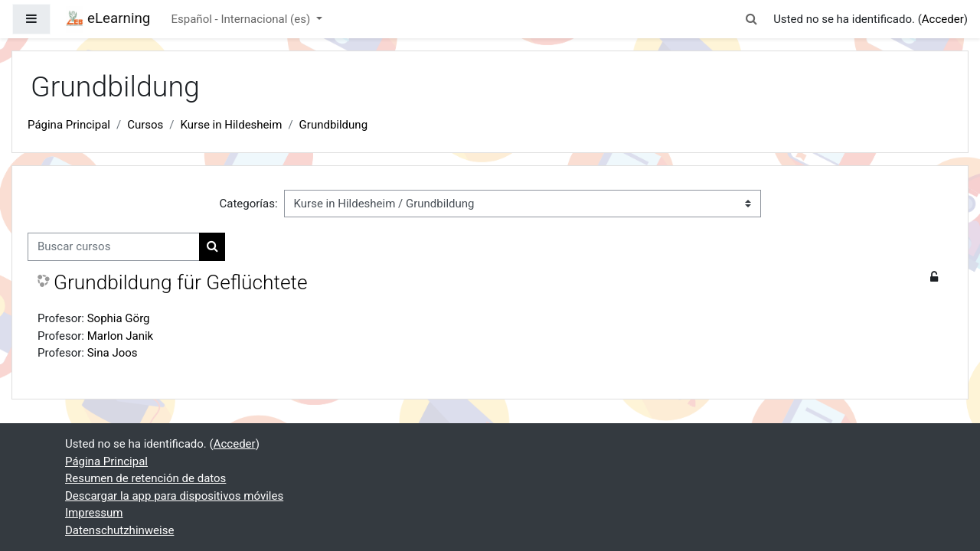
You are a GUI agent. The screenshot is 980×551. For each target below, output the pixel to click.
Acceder (943, 19)
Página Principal (69, 125)
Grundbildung (333, 125)
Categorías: (248, 204)
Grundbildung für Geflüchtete (181, 282)
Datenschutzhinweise (119, 530)
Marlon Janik (121, 336)
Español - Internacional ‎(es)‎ (242, 19)
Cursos (145, 125)
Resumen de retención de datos (145, 478)
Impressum (94, 513)
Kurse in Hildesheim (232, 125)
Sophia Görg (119, 318)
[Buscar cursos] (114, 247)
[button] (752, 20)
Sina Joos (113, 353)
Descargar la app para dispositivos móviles (174, 496)
